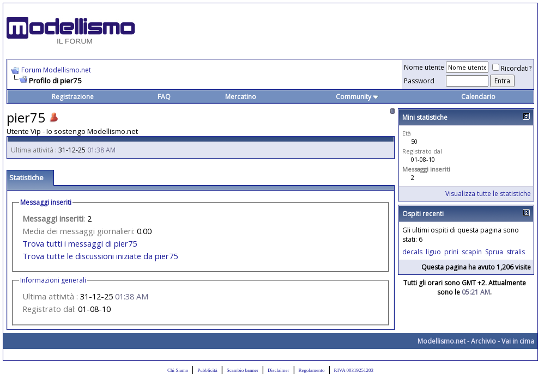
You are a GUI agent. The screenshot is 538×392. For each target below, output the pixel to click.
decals (412, 252)
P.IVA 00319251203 (354, 370)
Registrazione (73, 97)
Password (419, 81)
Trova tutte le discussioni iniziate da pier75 (100, 256)
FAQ (164, 97)
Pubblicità (207, 370)
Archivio (483, 341)
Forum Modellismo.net (56, 70)
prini (451, 252)
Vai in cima (518, 341)
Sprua (494, 252)
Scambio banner (243, 370)
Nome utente (424, 67)
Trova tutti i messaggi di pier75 (80, 243)
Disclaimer (279, 370)
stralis (516, 252)
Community (357, 97)
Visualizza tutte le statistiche (488, 194)
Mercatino (241, 97)
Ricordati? (512, 68)
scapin (472, 252)
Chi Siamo (178, 370)
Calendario (478, 97)
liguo (433, 252)
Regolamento (312, 370)
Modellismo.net (442, 341)
